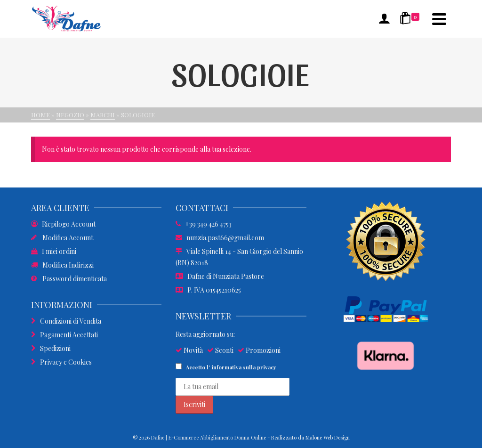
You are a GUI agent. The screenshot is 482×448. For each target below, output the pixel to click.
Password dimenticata (69, 279)
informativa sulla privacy (244, 367)
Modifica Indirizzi (62, 265)
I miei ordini (54, 251)
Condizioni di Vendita (66, 321)
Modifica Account (62, 238)
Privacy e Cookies (61, 362)
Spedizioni (51, 348)
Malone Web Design (328, 437)
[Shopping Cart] (411, 19)
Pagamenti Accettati (64, 335)
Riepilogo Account (63, 224)
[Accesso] (384, 19)
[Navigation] (439, 19)
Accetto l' (226, 367)
